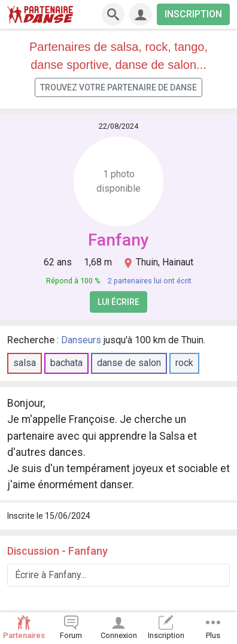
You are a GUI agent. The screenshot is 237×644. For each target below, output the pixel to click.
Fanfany (118, 240)
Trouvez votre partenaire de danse (118, 87)
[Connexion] (141, 14)
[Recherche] (113, 14)
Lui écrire (118, 302)
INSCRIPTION (193, 14)
